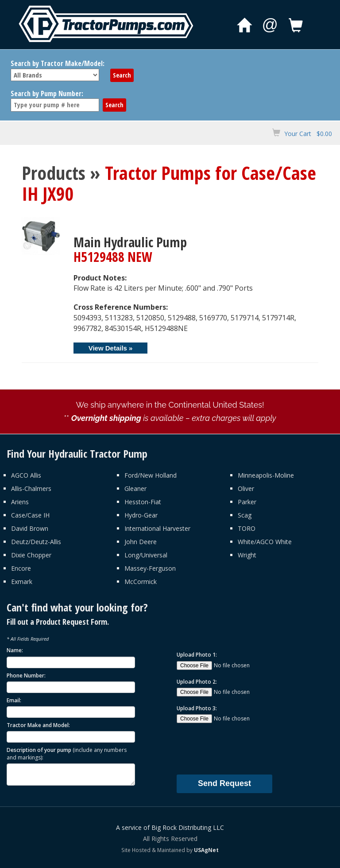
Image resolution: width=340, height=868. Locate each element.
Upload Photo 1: (197, 655)
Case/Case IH (30, 515)
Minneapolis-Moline (266, 475)
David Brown (30, 528)
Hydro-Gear (141, 515)
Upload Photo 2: (197, 682)
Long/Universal (146, 555)
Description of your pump (67, 754)
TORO (247, 528)
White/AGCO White (265, 542)
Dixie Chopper (31, 555)
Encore (21, 568)
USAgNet (206, 850)
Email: (14, 700)
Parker (247, 502)
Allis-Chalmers (31, 488)
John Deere (141, 542)
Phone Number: (26, 675)
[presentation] (244, 748)
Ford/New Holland (151, 475)
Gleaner (135, 488)
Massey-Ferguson (150, 568)
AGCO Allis (26, 475)
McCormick (141, 582)
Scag (245, 515)
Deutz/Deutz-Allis (36, 542)
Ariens (20, 502)
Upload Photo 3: (197, 708)
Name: (15, 650)
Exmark (22, 582)
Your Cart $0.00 (308, 134)
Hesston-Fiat (143, 502)
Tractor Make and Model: (38, 725)
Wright (247, 555)
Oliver (246, 488)
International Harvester (157, 528)
